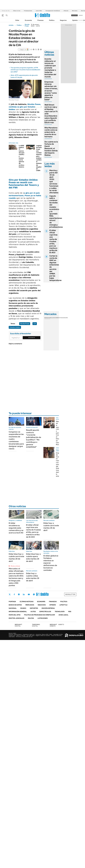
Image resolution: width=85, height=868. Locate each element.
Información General (18, 612)
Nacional (13, 608)
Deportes (34, 608)
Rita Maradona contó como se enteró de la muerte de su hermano (51, 132)
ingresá (81, 15)
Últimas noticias (27, 602)
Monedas (47, 318)
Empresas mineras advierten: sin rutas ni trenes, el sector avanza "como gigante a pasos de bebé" (51, 91)
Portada (12, 602)
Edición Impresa (48, 608)
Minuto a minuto (15, 566)
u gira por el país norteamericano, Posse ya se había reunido (25, 195)
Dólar (17, 20)
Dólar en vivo (17, 11)
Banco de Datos (15, 605)
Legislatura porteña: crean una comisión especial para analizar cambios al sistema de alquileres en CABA (40, 158)
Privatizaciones (28, 11)
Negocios (63, 20)
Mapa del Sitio (15, 615)
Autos (33, 612)
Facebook (14, 594)
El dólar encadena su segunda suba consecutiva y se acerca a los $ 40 (16, 528)
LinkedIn (24, 594)
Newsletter (81, 20)
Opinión (75, 20)
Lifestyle (63, 605)
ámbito (11, 25)
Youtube (29, 594)
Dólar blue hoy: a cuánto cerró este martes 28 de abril (16, 558)
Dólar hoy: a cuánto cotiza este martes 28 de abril (33, 577)
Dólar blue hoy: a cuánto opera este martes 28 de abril (33, 558)
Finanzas (40, 20)
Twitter (10, 594)
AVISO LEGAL (63, 615)
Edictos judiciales (16, 618)
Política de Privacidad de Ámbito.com (39, 615)
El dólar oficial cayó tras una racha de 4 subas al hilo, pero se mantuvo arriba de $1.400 (53, 241)
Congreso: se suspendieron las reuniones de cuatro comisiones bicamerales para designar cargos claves (16, 440)
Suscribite (32, 338)
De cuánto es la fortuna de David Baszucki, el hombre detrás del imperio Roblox (51, 148)
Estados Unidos (15, 327)
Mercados (75, 11)
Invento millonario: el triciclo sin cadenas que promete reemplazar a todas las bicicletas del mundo (50, 68)
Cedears (65, 318)
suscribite (75, 15)
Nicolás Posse (27, 25)
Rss (70, 612)
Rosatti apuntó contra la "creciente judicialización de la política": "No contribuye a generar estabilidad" (34, 438)
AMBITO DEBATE (57, 625)
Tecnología (60, 612)
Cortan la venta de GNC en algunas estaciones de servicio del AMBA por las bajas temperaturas (55, 268)
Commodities (58, 318)
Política (52, 20)
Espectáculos (45, 612)
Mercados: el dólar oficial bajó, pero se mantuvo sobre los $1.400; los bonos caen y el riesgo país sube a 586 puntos (16, 577)
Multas (31, 618)
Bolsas (52, 318)
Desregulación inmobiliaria (53, 11)
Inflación (66, 11)
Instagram (19, 594)
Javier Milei (39, 11)
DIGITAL (19, 625)
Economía (28, 20)
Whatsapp (34, 594)
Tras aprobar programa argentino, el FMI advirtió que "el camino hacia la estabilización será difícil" (25, 70)
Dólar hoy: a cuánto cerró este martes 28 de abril (51, 527)
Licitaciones (43, 618)
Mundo (23, 608)
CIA (35, 324)
